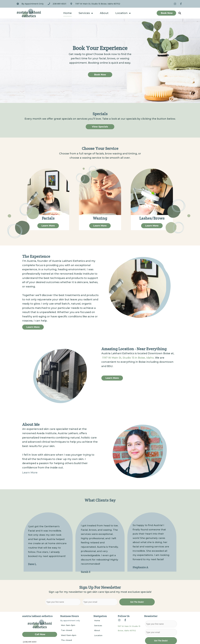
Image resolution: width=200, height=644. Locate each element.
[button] (180, 13)
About (104, 13)
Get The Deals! (137, 602)
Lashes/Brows (152, 218)
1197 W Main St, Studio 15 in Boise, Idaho (128, 358)
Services (86, 13)
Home (67, 13)
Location (123, 13)
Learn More (30, 473)
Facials (48, 218)
